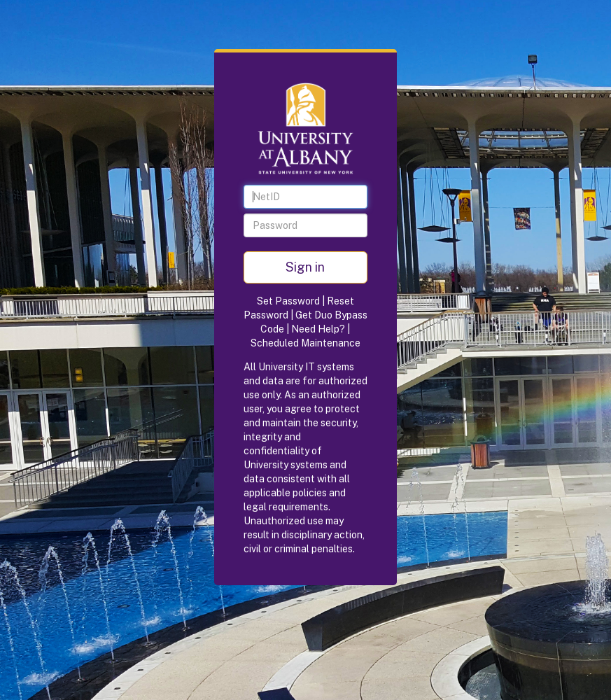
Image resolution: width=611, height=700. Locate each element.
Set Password (288, 301)
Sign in (305, 267)
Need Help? (318, 329)
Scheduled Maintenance (305, 343)
